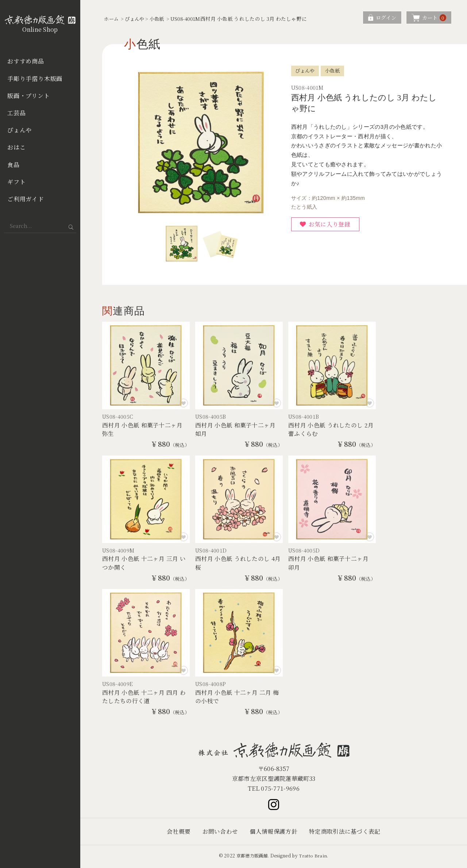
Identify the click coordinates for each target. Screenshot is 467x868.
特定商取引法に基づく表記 (345, 834)
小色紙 (160, 19)
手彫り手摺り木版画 (35, 79)
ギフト (16, 182)
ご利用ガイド (26, 199)
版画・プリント (29, 96)
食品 (13, 165)
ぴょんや (20, 130)
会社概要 (179, 834)
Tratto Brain (313, 858)
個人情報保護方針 (273, 834)
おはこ (16, 147)
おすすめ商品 (26, 61)
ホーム (112, 19)
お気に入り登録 (330, 224)
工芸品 (16, 113)
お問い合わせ (220, 834)
